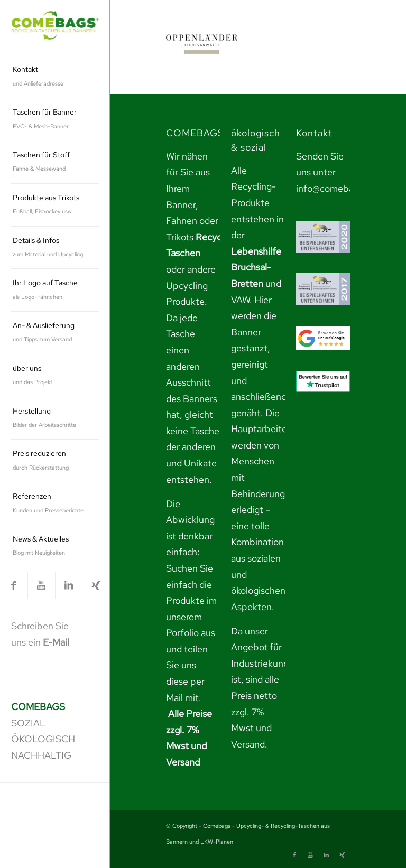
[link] (55, 26)
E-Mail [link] (56, 642)
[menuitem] (55, 77)
